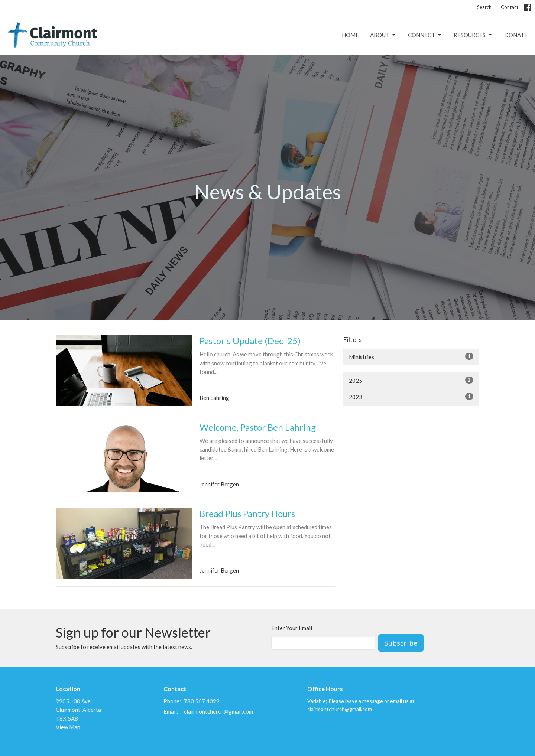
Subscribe (401, 643)
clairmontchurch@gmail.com (218, 711)
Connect (425, 35)
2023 (411, 397)
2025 (411, 380)
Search (484, 7)
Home (350, 35)
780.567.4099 (202, 701)
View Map (68, 727)
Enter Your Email (292, 628)
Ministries (411, 356)
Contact (510, 7)
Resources (473, 35)
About (383, 35)
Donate (516, 35)
